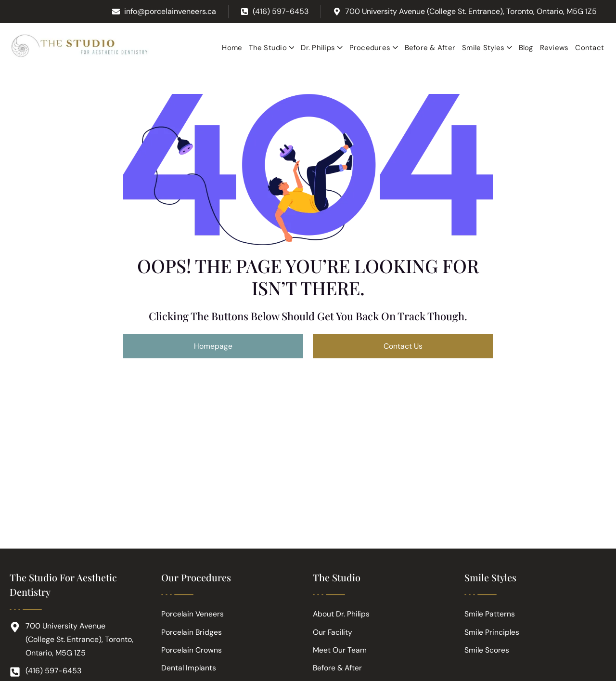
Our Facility (333, 634)
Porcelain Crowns (192, 652)
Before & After (338, 670)
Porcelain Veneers (193, 615)
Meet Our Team (340, 652)
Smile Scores (487, 652)
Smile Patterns (490, 615)
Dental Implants (189, 670)
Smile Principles (492, 634)
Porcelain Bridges (192, 634)
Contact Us (403, 346)
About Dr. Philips (342, 615)
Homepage (213, 346)
